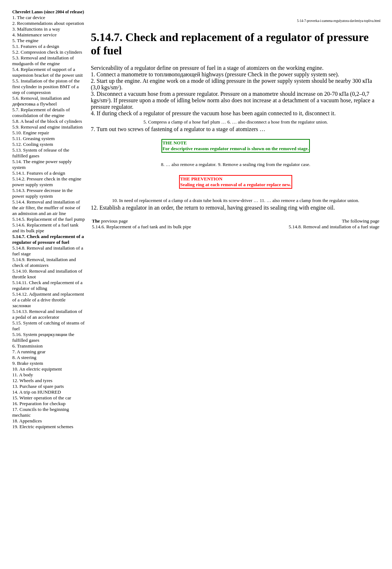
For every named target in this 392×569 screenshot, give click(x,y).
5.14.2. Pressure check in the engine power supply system (47, 182)
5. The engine (25, 41)
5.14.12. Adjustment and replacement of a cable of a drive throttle (48, 300)
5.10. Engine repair (31, 133)
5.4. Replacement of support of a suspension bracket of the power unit (48, 72)
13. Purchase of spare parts (38, 386)
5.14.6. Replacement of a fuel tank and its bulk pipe (141, 227)
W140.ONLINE (196, 542)
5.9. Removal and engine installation (47, 127)
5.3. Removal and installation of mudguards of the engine (43, 61)
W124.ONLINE (196, 530)
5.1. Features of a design (36, 46)
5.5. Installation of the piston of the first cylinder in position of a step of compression (46, 87)
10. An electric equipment (37, 369)
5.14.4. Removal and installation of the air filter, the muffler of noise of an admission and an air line (46, 208)
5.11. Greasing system (34, 138)
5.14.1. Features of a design (39, 173)
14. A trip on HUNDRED (37, 392)
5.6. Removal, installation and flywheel (41, 101)
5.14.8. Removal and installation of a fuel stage (334, 227)
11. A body (23, 375)
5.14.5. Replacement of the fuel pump (48, 219)
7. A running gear (29, 352)
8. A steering (24, 357)
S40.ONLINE (196, 518)
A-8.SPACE (196, 560)
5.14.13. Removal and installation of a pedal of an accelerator (47, 314)
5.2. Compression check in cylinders (47, 52)
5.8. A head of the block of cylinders (47, 121)
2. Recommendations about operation (48, 23)
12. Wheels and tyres (32, 380)
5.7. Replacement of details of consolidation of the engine (41, 113)
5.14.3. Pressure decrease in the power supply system (43, 193)
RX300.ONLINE (196, 536)
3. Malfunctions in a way (36, 29)
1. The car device (29, 17)
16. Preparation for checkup (39, 404)
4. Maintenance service (34, 35)
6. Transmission (27, 346)
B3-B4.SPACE (196, 548)
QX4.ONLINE (196, 511)
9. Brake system (28, 363)
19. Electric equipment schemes (43, 427)
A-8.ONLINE (196, 524)
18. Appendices (27, 421)
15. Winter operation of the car (42, 398)
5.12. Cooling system (33, 144)
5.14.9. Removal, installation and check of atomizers (44, 262)
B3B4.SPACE (196, 554)
